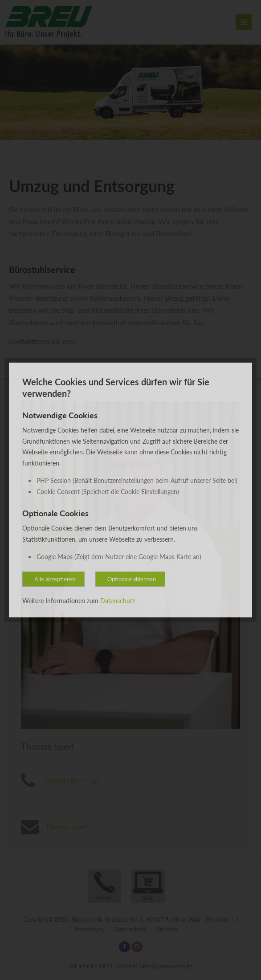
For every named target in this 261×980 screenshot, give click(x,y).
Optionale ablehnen (132, 579)
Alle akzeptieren (55, 579)
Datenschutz (118, 601)
